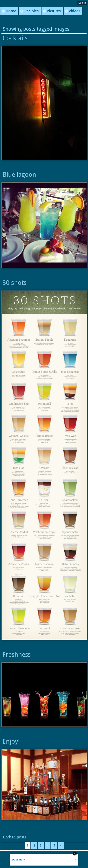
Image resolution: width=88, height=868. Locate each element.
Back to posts (14, 837)
